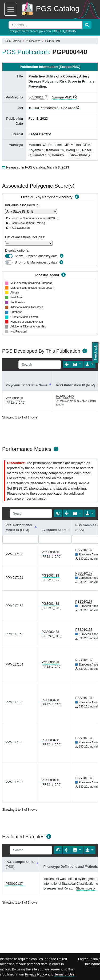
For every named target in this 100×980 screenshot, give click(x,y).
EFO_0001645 (67, 31)
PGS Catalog (13, 41)
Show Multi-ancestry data (36, 262)
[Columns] (77, 364)
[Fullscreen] (67, 364)
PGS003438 (14, 398)
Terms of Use (64, 974)
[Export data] (89, 364)
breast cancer (30, 31)
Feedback (95, 352)
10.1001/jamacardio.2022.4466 (52, 108)
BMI (55, 31)
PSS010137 (84, 550)
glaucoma (45, 31)
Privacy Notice (36, 974)
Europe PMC (63, 97)
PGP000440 (65, 396)
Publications (33, 41)
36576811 (36, 97)
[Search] (40, 365)
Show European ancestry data (36, 256)
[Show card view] (58, 513)
